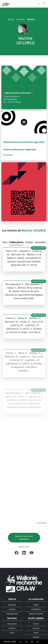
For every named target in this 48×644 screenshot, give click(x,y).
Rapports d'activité (36, 614)
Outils (12, 633)
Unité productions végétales (20, 149)
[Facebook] (17, 553)
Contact (36, 624)
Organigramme (12, 614)
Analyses (12, 628)
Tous (5, 242)
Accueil (11, 19)
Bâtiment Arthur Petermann (19, 93)
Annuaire (21, 19)
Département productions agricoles (24, 142)
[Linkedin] (24, 553)
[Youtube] (31, 553)
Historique (12, 605)
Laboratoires (12, 624)
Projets (29, 242)
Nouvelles (40, 242)
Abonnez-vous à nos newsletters (24, 538)
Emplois (36, 637)
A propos (12, 609)
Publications (16, 242)
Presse (36, 633)
